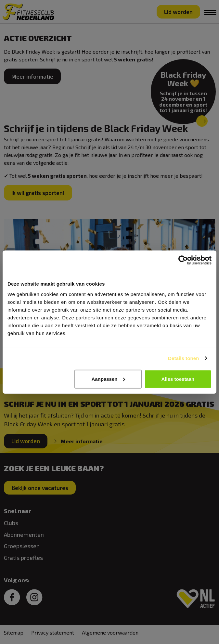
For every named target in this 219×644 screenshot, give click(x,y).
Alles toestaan (178, 379)
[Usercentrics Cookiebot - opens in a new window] (183, 260)
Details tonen (183, 358)
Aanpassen (108, 379)
